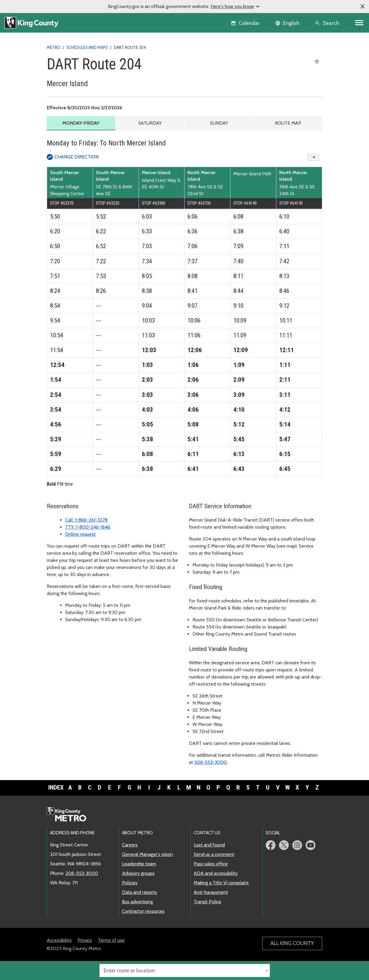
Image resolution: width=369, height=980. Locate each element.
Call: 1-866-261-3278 (86, 520)
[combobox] (185, 971)
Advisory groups (138, 873)
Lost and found (209, 845)
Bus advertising (137, 902)
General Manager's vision (147, 854)
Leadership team (139, 864)
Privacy (85, 940)
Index (56, 788)
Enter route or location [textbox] (129, 971)
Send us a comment (214, 854)
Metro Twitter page (284, 845)
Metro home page (70, 815)
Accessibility (59, 940)
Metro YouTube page (311, 845)
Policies (130, 883)
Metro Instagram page (297, 845)
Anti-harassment (211, 892)
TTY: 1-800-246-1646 (88, 527)
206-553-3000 (211, 762)
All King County (292, 943)
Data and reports (139, 892)
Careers (130, 845)
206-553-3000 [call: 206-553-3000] (82, 873)
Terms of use (111, 940)
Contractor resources (143, 911)
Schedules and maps (87, 47)
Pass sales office (211, 864)
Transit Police (207, 902)
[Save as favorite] (317, 61)
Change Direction (77, 157)
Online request (80, 534)
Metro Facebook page (271, 845)
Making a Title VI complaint (221, 883)
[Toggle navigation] (359, 23)
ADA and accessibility (216, 873)
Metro (54, 47)
